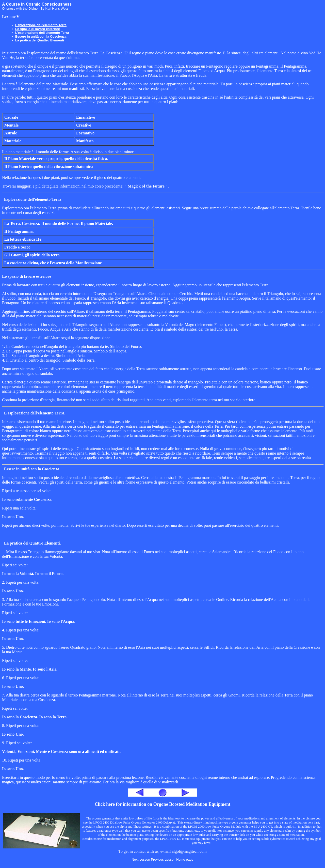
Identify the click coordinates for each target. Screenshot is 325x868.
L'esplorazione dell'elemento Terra (42, 33)
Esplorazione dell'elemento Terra (41, 25)
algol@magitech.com (189, 851)
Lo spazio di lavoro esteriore (38, 29)
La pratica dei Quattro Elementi (40, 40)
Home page (185, 859)
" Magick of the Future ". (147, 186)
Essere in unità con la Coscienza (41, 36)
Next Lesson (141, 859)
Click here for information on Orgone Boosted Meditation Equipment (162, 804)
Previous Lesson (163, 859)
